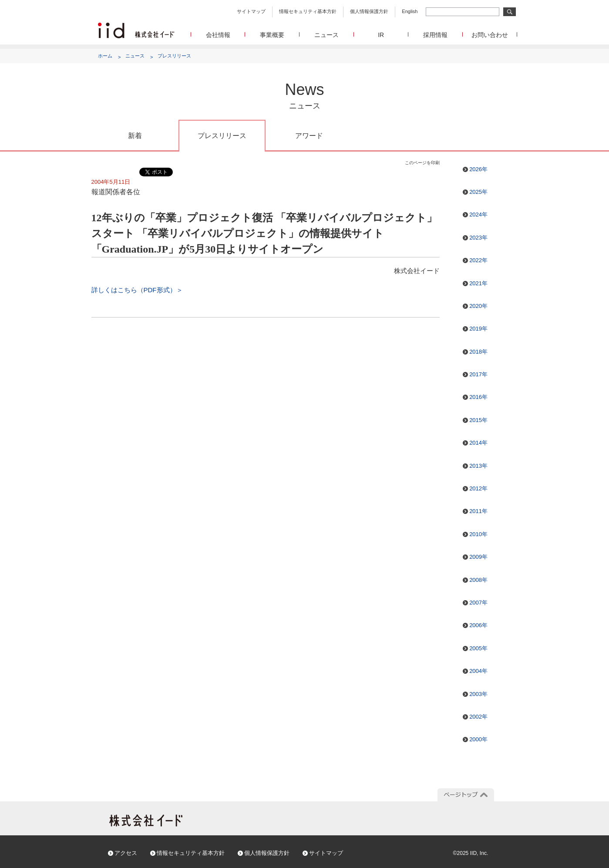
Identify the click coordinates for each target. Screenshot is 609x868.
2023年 (478, 238)
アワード (309, 136)
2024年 (478, 214)
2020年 (478, 306)
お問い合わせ (490, 35)
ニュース (326, 35)
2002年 (478, 717)
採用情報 (435, 35)
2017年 (478, 374)
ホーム (105, 56)
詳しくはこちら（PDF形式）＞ (137, 290)
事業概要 (272, 35)
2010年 (478, 534)
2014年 (478, 443)
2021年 (478, 283)
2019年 (478, 329)
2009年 (478, 557)
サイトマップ (251, 11)
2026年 (478, 169)
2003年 (478, 694)
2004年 (478, 671)
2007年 (478, 603)
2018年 (478, 352)
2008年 (478, 580)
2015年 (478, 420)
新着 (135, 136)
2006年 (478, 625)
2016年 (478, 397)
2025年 (478, 192)
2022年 (478, 260)
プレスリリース (174, 56)
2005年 (478, 648)
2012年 (478, 488)
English (410, 11)
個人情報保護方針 (369, 11)
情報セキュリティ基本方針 (308, 11)
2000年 (478, 739)
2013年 (478, 466)
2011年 (478, 511)
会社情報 (218, 35)
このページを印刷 (422, 163)
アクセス (126, 853)
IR (381, 35)
